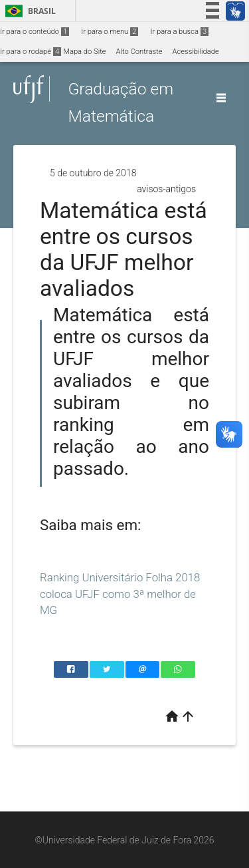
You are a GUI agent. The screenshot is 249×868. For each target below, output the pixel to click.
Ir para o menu (110, 32)
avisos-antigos (166, 189)
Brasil (28, 11)
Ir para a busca (179, 32)
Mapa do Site (84, 52)
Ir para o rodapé (31, 52)
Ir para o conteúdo (35, 32)
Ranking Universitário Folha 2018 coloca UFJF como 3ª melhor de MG (120, 594)
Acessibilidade (195, 52)
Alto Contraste (139, 52)
